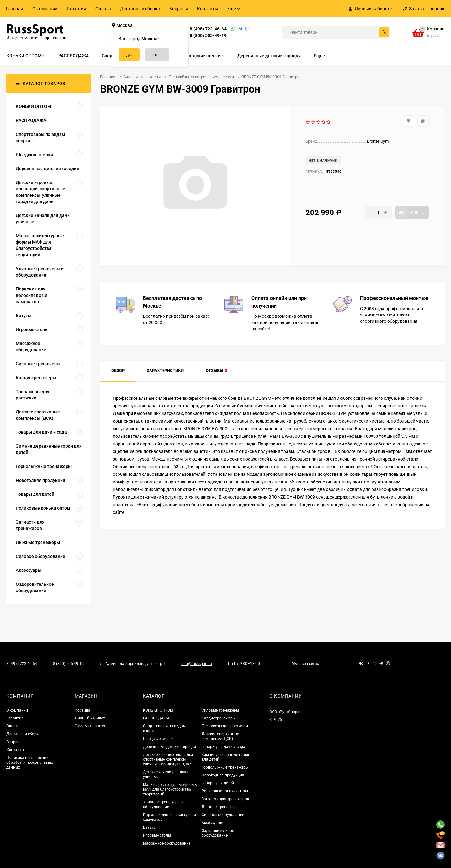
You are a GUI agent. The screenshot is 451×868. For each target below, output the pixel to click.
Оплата (103, 9)
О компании (45, 9)
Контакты (208, 9)
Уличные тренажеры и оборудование (163, 804)
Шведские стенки (158, 739)
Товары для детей (218, 783)
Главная (15, 9)
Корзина (83, 710)
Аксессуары (212, 823)
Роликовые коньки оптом (225, 791)
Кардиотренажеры (219, 718)
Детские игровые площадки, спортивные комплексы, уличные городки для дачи (168, 759)
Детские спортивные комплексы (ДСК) (220, 736)
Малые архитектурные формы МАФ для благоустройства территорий (170, 789)
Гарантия (76, 9)
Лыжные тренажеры (220, 807)
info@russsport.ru (197, 664)
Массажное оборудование (167, 843)
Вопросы (179, 9)
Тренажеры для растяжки (225, 726)
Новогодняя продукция (223, 775)
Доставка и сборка (140, 9)
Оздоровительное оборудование (218, 833)
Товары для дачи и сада (223, 747)
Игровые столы (157, 835)
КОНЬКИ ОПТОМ (158, 710)
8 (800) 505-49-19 (208, 35)
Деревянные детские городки (169, 747)
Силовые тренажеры (220, 710)
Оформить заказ (90, 726)
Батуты (150, 827)
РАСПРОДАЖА (156, 718)
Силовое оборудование (223, 815)
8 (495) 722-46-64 (208, 29)
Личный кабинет (90, 718)
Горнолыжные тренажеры (225, 767)
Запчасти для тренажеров (225, 799)
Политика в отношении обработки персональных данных (30, 763)
